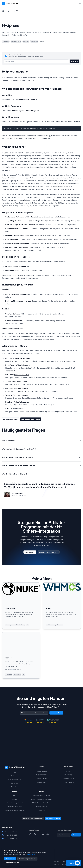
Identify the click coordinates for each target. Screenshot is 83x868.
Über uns (68, 771)
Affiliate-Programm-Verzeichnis (15, 810)
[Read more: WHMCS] (62, 606)
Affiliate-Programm (68, 782)
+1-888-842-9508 (11, 835)
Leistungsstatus (41, 782)
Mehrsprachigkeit (20, 200)
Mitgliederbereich (41, 775)
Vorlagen (15, 799)
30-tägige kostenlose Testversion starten (34, 713)
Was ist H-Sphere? (41, 441)
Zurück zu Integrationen (11, 419)
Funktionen (15, 776)
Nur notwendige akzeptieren (27, 859)
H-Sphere (19, 11)
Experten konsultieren (53, 819)
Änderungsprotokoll (41, 778)
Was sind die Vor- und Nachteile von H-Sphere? (41, 466)
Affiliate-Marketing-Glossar (15, 806)
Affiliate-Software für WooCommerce (41, 799)
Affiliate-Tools (41, 810)
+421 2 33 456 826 (11, 831)
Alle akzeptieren (10, 859)
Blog (15, 795)
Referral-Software (41, 806)
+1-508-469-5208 (11, 839)
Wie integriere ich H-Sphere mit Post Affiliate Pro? (41, 449)
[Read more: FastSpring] (21, 655)
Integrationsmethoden (15, 779)
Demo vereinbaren (56, 713)
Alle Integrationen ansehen (49, 552)
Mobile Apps (15, 783)
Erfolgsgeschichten (68, 778)
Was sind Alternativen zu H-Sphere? (41, 474)
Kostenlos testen (30, 552)
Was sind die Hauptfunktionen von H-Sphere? (41, 457)
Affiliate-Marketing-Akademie (15, 803)
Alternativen (15, 787)
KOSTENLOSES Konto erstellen (31, 419)
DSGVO (65, 864)
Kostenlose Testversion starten (33, 819)
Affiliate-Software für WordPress (41, 803)
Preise (15, 772)
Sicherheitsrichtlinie (55, 862)
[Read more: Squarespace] (21, 606)
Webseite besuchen (23, 358)
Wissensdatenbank (41, 771)
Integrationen (10, 11)
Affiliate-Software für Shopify (41, 795)
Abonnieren (74, 61)
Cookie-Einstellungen (12, 862)
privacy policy (31, 855)
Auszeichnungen (68, 775)
